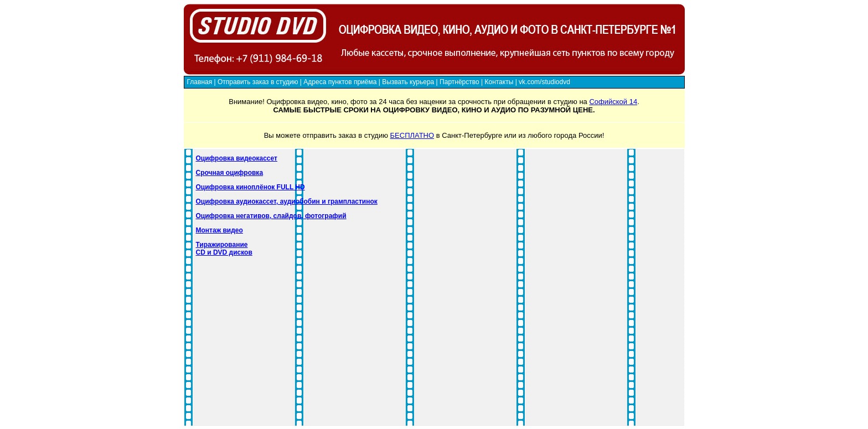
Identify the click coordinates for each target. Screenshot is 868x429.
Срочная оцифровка (230, 173)
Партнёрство (459, 82)
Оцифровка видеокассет (237, 158)
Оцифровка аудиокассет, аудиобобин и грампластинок (287, 201)
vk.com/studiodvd (544, 82)
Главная (200, 82)
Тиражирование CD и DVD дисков (224, 249)
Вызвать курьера (408, 82)
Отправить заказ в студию (258, 82)
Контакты (499, 82)
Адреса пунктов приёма (340, 82)
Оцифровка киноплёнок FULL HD (250, 187)
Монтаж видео (219, 230)
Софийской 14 (613, 102)
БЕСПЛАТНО (412, 135)
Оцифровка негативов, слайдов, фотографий (271, 216)
